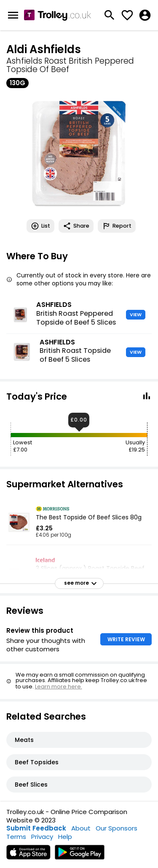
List (40, 226)
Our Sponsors (116, 828)
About (81, 828)
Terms (16, 837)
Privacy (42, 837)
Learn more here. (59, 687)
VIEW (136, 314)
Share (76, 226)
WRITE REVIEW (126, 639)
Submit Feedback (36, 828)
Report (117, 226)
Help (65, 837)
